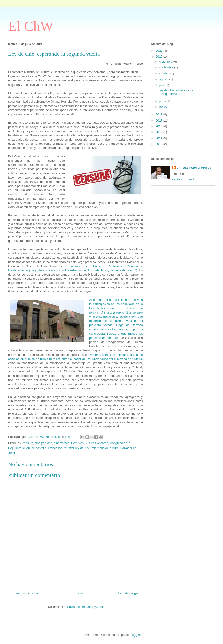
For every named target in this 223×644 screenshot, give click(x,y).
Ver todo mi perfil (183, 179)
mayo (163, 107)
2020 (159, 51)
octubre (165, 73)
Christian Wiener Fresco (194, 168)
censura (28, 443)
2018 (159, 114)
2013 (159, 144)
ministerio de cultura (105, 448)
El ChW (31, 26)
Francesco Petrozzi (61, 448)
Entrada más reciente (26, 593)
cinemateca (62, 443)
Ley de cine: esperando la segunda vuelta (176, 92)
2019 (159, 56)
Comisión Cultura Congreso (90, 443)
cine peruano (44, 443)
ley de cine (83, 448)
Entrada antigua (129, 593)
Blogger (135, 635)
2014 (159, 138)
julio (162, 85)
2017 (159, 120)
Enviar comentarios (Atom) (85, 607)
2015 (159, 132)
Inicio (79, 593)
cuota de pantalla (35, 448)
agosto (164, 79)
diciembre (166, 62)
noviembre (167, 67)
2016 (159, 126)
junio (163, 101)
